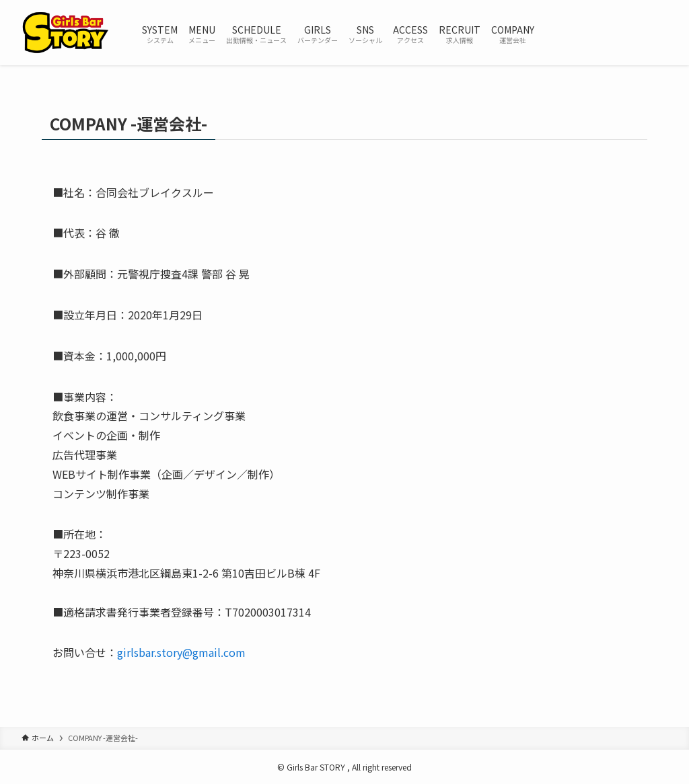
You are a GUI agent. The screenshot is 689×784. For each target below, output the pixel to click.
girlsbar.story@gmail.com (181, 652)
